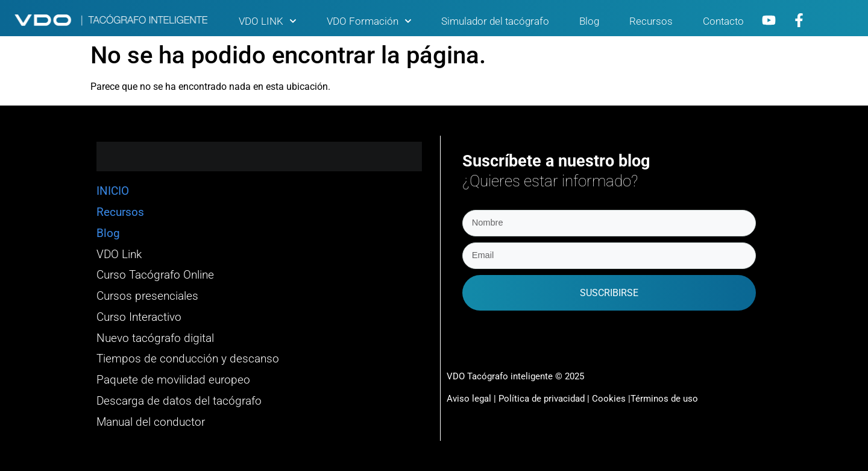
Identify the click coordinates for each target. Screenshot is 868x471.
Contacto (723, 21)
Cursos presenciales (147, 296)
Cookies (609, 397)
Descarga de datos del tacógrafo (179, 401)
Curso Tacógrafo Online (155, 275)
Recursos (651, 21)
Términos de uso (664, 397)
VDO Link (119, 254)
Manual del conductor (151, 422)
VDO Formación (369, 21)
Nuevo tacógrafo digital (155, 338)
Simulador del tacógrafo (495, 21)
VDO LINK (268, 21)
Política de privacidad (543, 397)
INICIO (113, 191)
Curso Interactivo (139, 317)
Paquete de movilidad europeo (173, 380)
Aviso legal (469, 397)
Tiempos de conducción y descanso (188, 359)
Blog (589, 21)
